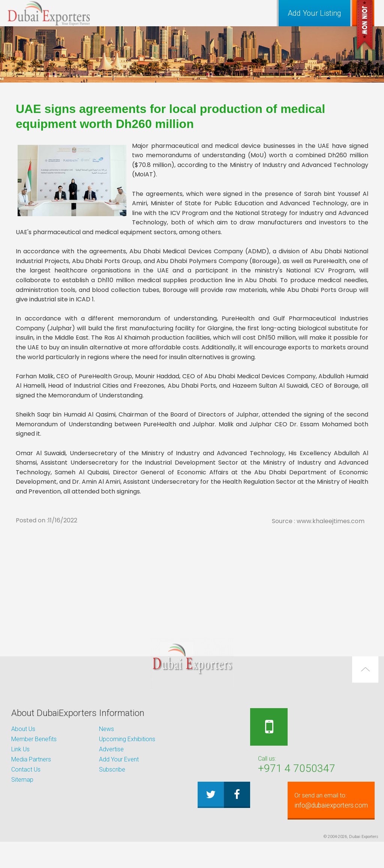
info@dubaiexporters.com (289, 827)
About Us (23, 729)
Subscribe (112, 769)
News (106, 729)
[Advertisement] (192, 579)
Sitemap (22, 780)
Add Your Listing (314, 13)
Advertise (111, 749)
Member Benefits (34, 739)
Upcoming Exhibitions (127, 739)
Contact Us (26, 769)
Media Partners (31, 759)
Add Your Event (119, 759)
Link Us (20, 749)
